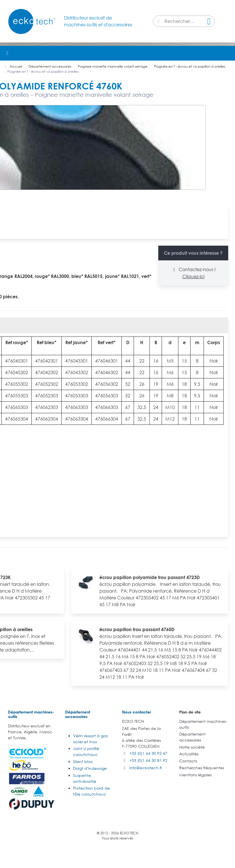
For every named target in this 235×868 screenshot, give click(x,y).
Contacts (188, 761)
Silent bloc (83, 761)
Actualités (189, 754)
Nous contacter (136, 712)
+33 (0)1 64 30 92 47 (148, 753)
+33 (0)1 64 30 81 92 (148, 760)
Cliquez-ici (193, 277)
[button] (228, 53)
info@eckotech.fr (146, 768)
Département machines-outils (31, 714)
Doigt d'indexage (90, 768)
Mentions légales (195, 775)
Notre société (192, 747)
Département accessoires (78, 714)
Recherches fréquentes (202, 768)
